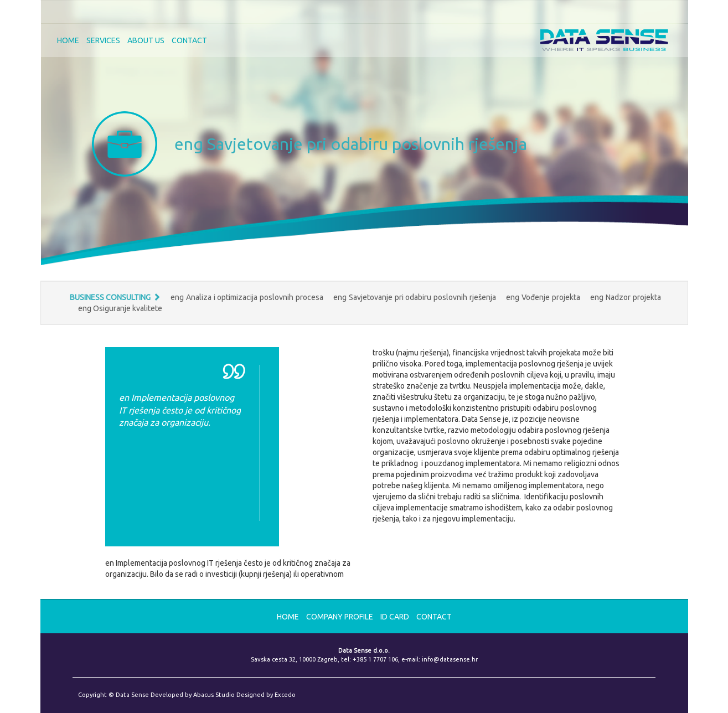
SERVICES (103, 40)
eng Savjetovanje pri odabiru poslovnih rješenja (415, 297)
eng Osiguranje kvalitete (120, 308)
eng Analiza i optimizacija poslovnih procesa (248, 297)
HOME (68, 40)
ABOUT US (146, 40)
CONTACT (189, 40)
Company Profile (340, 617)
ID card (396, 617)
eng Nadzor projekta (625, 297)
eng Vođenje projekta (544, 297)
